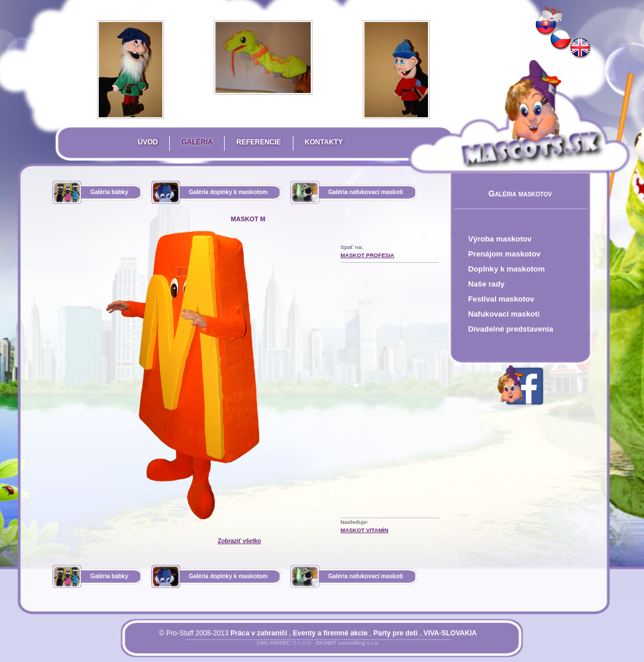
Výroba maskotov (500, 239)
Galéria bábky (109, 192)
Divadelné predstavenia (511, 329)
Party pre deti (395, 633)
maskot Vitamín (365, 530)
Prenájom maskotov (505, 254)
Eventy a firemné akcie (330, 633)
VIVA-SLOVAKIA (450, 633)
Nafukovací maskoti (504, 314)
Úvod (148, 142)
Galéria (197, 142)
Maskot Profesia (368, 255)
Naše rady (487, 284)
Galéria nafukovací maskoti (366, 192)
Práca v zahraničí (259, 633)
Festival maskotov (501, 299)
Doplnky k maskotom (507, 269)
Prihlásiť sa (295, 650)
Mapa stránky (338, 650)
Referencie (258, 142)
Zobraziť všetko (239, 541)
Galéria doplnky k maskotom (228, 192)
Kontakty (324, 142)
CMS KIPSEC (273, 643)
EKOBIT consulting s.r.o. (347, 643)
